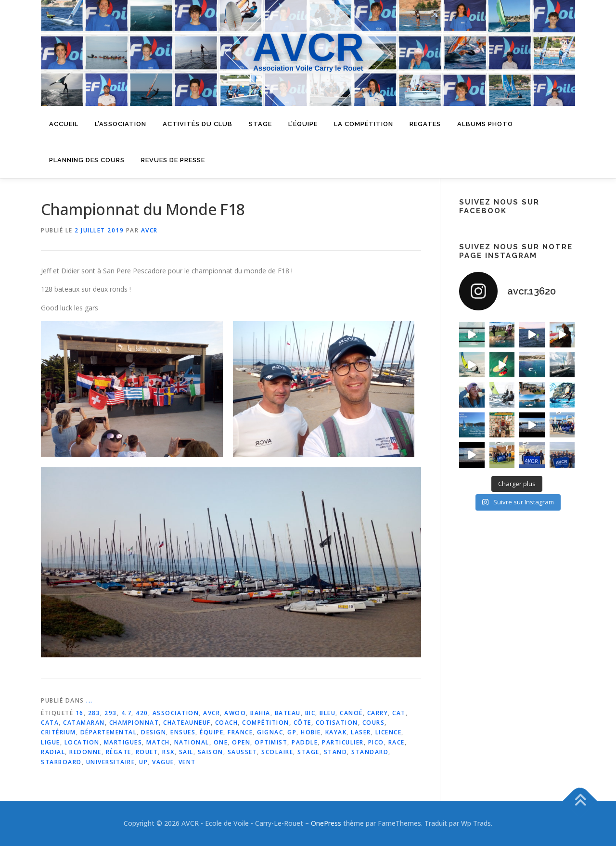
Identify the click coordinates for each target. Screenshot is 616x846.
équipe (212, 732)
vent (187, 762)
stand (336, 752)
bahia (260, 713)
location (82, 742)
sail (186, 752)
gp (292, 732)
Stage (260, 124)
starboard (61, 762)
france (240, 732)
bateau (288, 713)
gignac (270, 732)
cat (399, 713)
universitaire (111, 762)
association (176, 713)
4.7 (127, 713)
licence (389, 732)
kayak (336, 732)
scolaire (277, 752)
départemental (109, 732)
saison (211, 752)
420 (142, 713)
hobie (311, 732)
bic (310, 713)
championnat (134, 723)
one (221, 742)
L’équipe (303, 124)
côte (302, 723)
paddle (305, 742)
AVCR (149, 230)
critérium (58, 732)
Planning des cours (87, 160)
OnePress (326, 823)
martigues (123, 742)
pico (376, 742)
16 (80, 713)
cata (50, 723)
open (241, 742)
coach (227, 723)
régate (119, 752)
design (154, 732)
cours (374, 723)
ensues (183, 732)
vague (163, 762)
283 (94, 713)
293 (111, 713)
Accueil (64, 124)
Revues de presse (173, 160)
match (158, 742)
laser (361, 732)
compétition (266, 723)
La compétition (364, 124)
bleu (327, 713)
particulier (343, 742)
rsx (168, 752)
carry (378, 713)
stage (308, 752)
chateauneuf (187, 723)
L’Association (121, 124)
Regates (425, 124)
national (192, 742)
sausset (243, 752)
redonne (85, 752)
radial (53, 752)
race (397, 742)
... (90, 700)
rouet (147, 752)
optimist (271, 742)
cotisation (337, 723)
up (143, 762)
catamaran (84, 723)
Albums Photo (485, 124)
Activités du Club (198, 124)
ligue (51, 742)
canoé (351, 713)
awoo (235, 713)
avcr (212, 713)
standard (370, 752)
